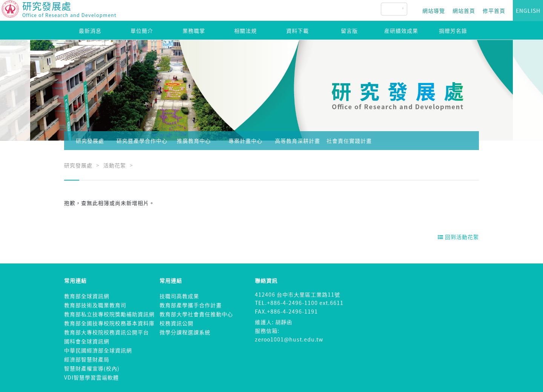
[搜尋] (403, 9)
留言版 (349, 31)
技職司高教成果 (179, 296)
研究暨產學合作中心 (142, 141)
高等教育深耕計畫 (298, 141)
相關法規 (245, 31)
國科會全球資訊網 (87, 341)
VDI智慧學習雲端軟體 (91, 377)
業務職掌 (194, 31)
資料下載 (298, 31)
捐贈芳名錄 (453, 31)
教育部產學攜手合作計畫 (191, 305)
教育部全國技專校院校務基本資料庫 (109, 323)
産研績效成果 (401, 31)
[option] (271, 90)
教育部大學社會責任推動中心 (196, 314)
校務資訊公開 (176, 323)
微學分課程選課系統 (185, 332)
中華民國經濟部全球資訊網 (98, 350)
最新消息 (90, 31)
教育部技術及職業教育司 (95, 305)
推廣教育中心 (194, 141)
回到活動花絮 (458, 237)
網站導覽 (434, 11)
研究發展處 (90, 141)
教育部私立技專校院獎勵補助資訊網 (109, 314)
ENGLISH (528, 11)
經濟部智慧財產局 (87, 359)
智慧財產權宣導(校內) (92, 368)
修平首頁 (494, 11)
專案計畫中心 (245, 141)
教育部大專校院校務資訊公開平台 (107, 332)
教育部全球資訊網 (87, 296)
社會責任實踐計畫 (349, 141)
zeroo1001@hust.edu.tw (289, 339)
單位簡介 (142, 31)
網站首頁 (464, 11)
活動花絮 (115, 165)
